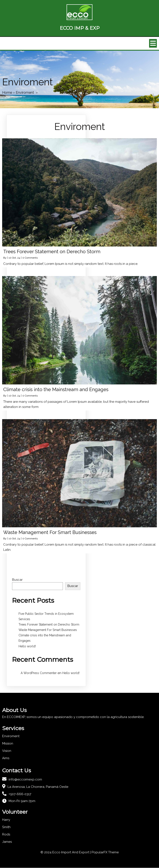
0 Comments (30, 258)
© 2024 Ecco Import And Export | (66, 852)
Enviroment (25, 93)
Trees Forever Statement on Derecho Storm (49, 624)
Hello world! (27, 646)
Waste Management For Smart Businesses (48, 630)
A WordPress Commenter (39, 673)
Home (7, 93)
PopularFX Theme (105, 852)
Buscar (17, 580)
